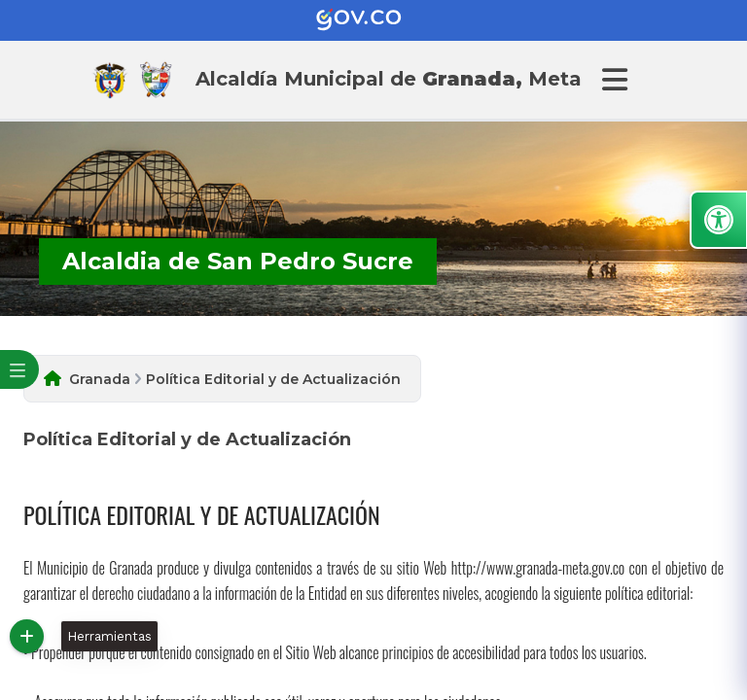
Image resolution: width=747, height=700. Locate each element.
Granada (100, 379)
